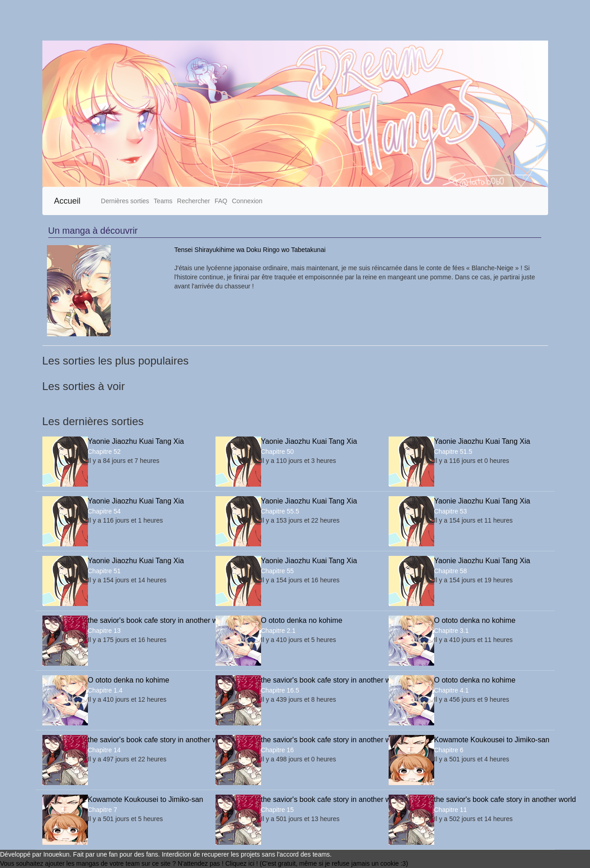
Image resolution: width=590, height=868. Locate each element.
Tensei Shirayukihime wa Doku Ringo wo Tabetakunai (250, 250)
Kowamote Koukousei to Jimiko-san (491, 740)
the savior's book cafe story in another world (145, 620)
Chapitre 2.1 (278, 631)
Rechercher (194, 201)
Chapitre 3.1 (451, 631)
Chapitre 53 (451, 511)
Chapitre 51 (104, 571)
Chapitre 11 (451, 810)
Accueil (67, 201)
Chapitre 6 (449, 750)
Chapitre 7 (103, 810)
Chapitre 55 (277, 571)
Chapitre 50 (277, 452)
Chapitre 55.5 (280, 511)
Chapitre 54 (104, 511)
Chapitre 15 (277, 810)
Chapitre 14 (104, 750)
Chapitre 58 (451, 571)
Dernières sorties (125, 201)
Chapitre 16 (277, 750)
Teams (163, 201)
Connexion (247, 201)
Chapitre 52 (104, 452)
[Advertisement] (273, 20)
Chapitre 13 (104, 631)
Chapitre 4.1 (451, 690)
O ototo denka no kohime (302, 620)
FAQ (221, 201)
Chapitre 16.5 (280, 690)
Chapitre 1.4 (105, 690)
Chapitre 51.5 (453, 452)
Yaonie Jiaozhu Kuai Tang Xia (136, 441)
